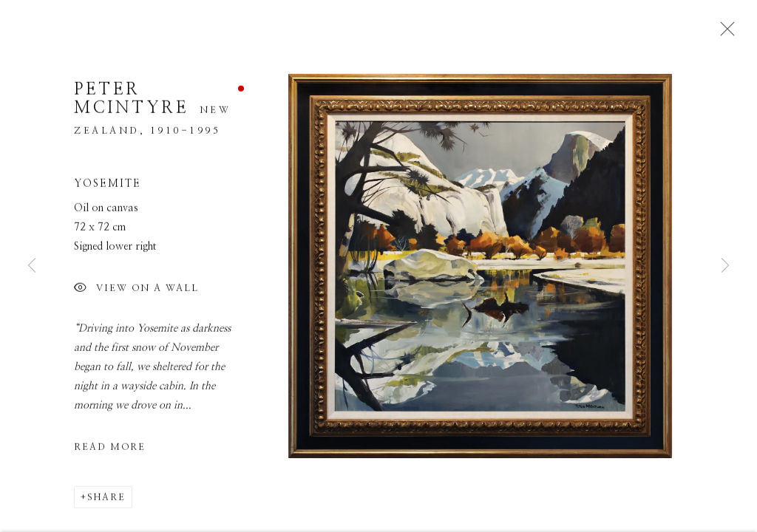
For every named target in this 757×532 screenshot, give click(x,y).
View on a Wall (136, 294)
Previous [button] (32, 266)
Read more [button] (110, 451)
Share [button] (106, 502)
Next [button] (725, 266)
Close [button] (724, 33)
